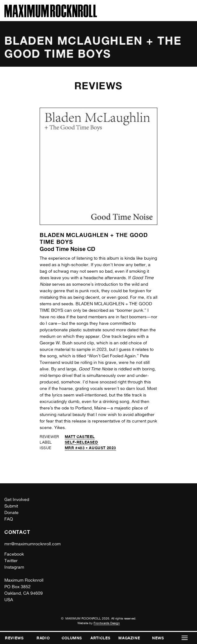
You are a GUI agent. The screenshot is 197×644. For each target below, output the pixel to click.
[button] (185, 638)
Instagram (14, 567)
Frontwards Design (107, 623)
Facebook (14, 554)
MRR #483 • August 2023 (90, 448)
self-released (81, 442)
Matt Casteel (80, 437)
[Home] (51, 16)
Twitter (11, 561)
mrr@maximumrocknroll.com (33, 544)
